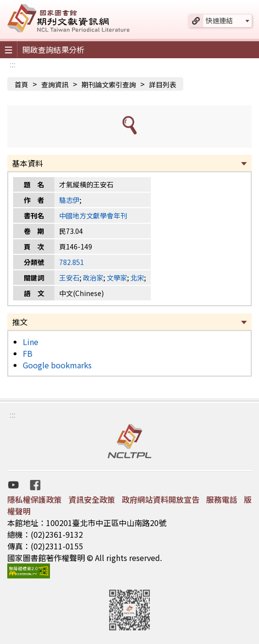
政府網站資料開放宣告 (161, 499)
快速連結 (219, 20)
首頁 (21, 84)
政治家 (93, 278)
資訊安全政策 (92, 499)
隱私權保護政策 (34, 499)
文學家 (117, 278)
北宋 (137, 278)
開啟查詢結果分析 (53, 50)
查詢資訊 (55, 84)
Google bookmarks (57, 365)
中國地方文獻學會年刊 (93, 215)
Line (31, 342)
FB (28, 353)
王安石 (69, 278)
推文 (20, 322)
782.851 (72, 262)
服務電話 (222, 499)
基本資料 (28, 163)
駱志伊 (69, 200)
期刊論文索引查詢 (109, 84)
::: (13, 64)
